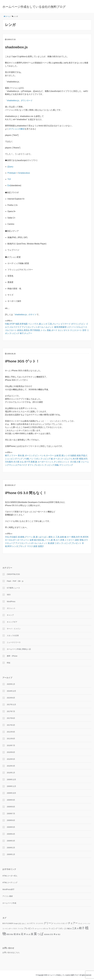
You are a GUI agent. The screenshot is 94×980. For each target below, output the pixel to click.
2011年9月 (11, 732)
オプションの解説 (17, 129)
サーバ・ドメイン (14, 629)
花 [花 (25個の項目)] (22, 934)
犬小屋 (16, 462)
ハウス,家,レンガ (40, 324)
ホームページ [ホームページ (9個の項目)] (39, 929)
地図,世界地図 (21, 324)
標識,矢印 (76, 537)
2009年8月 (11, 807)
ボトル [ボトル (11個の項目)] (46, 929)
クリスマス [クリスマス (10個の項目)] (40, 923)
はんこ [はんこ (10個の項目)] (24, 923)
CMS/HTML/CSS (13, 574)
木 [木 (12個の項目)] (78, 929)
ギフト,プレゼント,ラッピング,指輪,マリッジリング (50, 465)
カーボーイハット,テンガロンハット (54, 462)
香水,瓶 (21, 456)
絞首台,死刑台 (23, 330)
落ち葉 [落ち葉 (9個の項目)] (28, 934)
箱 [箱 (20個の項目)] (15, 934)
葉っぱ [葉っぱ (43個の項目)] (39, 934)
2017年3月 (11, 725)
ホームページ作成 (9, 903)
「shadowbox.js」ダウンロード (19, 100)
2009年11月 (11, 786)
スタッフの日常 (13, 636)
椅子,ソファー (11, 456)
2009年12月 (11, 780)
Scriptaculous (24, 173)
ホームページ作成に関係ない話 (19, 649)
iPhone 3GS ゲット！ (22, 361)
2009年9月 (11, 800)
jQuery (10, 167)
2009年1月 (11, 854)
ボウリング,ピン (78, 324)
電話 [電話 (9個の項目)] (59, 934)
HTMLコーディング (10, 883)
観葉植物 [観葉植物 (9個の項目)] (47, 934)
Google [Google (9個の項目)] (16, 923)
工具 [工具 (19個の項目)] (74, 928)
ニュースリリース (14, 642)
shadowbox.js (16, 47)
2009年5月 (11, 827)
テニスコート (76, 330)
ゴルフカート (11, 330)
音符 (84, 330)
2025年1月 (11, 684)
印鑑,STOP (10, 324)
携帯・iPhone (12, 656)
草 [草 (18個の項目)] (25, 934)
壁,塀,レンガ (64, 456)
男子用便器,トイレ (38, 330)
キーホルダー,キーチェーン (17, 540)
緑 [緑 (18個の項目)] (17, 934)
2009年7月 (11, 814)
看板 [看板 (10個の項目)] (12, 934)
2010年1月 (11, 773)
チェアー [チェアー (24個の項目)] (73, 923)
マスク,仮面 (32, 546)
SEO (9, 595)
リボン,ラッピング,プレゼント (68, 543)
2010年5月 (11, 759)
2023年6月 (11, 698)
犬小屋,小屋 (75, 462)
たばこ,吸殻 (47, 537)
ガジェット (11, 608)
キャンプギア (12, 622)
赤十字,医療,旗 (31, 462)
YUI (9, 179)
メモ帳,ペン (28, 459)
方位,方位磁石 (11, 537)
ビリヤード (66, 324)
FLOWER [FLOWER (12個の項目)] (10, 923)
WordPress (11, 601)
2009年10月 (11, 793)
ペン (30, 324)
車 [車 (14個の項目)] (55, 934)
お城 (56, 456)
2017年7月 (11, 711)
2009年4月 (11, 834)
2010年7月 (11, 745)
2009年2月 (11, 848)
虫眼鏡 (73, 456)
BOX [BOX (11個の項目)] (4, 923)
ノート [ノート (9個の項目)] (85, 923)
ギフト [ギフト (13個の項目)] (33, 923)
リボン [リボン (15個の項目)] (61, 928)
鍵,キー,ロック (57, 459)
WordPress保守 (8, 889)
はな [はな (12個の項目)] (20, 923)
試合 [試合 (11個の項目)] (52, 934)
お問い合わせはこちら (11, 952)
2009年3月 (11, 841)
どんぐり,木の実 (71, 459)
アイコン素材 (8, 896)
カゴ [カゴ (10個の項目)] (28, 923)
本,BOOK (84, 537)
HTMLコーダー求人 (10, 876)
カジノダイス (64, 330)
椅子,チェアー (26, 333)
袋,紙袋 (51, 543)
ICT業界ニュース (13, 588)
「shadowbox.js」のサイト (25, 315)
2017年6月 (11, 718)
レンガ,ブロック (19, 546)
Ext (9, 185)
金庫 (32, 540)
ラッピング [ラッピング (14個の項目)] (53, 928)
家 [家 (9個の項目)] (71, 929)
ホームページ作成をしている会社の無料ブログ (34, 7)
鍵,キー (68, 537)
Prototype (12, 173)
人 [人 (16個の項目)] (65, 928)
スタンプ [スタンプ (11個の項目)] (64, 923)
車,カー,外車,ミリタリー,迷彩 (66, 540)
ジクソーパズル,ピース (77, 327)
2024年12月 (11, 691)
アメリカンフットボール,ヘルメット (38, 327)
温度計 (41, 546)
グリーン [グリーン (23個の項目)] (49, 923)
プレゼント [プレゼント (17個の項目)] (29, 928)
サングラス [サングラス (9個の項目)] (57, 923)
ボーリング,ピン (32, 456)
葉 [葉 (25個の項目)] (32, 934)
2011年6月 (11, 739)
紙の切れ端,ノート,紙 (43, 540)
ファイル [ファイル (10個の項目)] (20, 929)
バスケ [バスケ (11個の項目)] (15, 929)
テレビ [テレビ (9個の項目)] (80, 923)
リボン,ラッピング (42, 459)
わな (22, 462)
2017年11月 (11, 705)
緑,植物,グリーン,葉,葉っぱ (30, 537)
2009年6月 (11, 820)
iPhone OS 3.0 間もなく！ (26, 493)
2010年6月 (11, 752)
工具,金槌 (60, 537)
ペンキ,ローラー (47, 456)
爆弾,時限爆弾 (60, 327)
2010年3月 (11, 766)
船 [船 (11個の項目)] (20, 934)
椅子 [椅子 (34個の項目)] (82, 928)
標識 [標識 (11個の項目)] (8, 934)
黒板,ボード (52, 330)
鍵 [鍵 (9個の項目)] (56, 934)
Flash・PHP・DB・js (15, 581)
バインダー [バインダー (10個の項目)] (8, 929)
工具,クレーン (54, 324)
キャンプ (10, 615)
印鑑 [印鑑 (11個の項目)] (68, 929)
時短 (9, 663)
